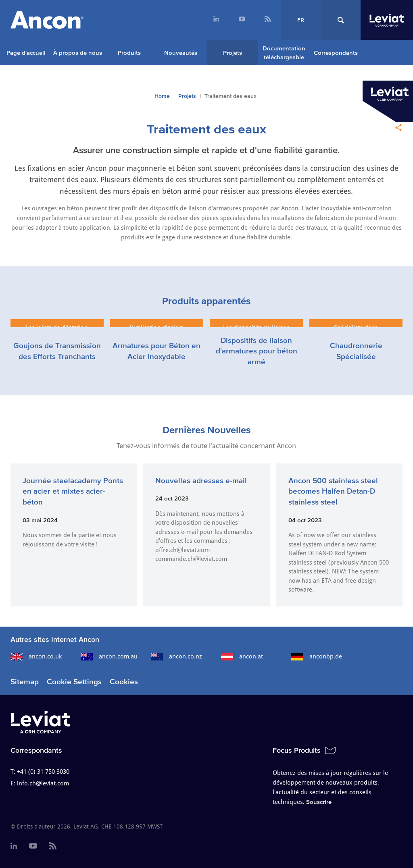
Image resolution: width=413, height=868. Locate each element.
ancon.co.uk (36, 656)
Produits (129, 53)
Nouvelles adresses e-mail (201, 481)
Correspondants (336, 53)
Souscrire (319, 802)
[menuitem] (216, 20)
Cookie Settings (74, 682)
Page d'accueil (26, 53)
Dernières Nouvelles (206, 430)
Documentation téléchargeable (284, 53)
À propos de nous (78, 53)
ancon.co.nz (176, 656)
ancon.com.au (109, 656)
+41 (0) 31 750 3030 (43, 772)
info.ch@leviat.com (43, 783)
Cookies (124, 682)
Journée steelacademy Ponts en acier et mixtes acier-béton (73, 491)
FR (301, 20)
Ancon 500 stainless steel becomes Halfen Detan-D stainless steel (333, 491)
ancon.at (242, 656)
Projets (233, 53)
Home (162, 96)
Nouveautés (181, 53)
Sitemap (25, 682)
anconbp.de (317, 656)
